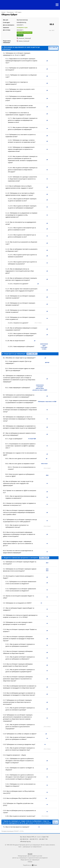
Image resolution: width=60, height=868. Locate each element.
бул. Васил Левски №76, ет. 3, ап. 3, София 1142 (34, 837)
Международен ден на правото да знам (30, 856)
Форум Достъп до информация (30, 860)
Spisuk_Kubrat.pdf (24, 41)
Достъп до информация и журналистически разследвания (30, 858)
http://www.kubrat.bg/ (22, 20)
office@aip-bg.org (25, 841)
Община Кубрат (9, 14)
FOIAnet (30, 862)
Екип (20, 847)
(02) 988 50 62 (24, 839)
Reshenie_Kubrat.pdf (25, 38)
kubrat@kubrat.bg (21, 22)
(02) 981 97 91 (34, 839)
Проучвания (10, 12)
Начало (3, 12)
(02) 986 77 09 (43, 839)
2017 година (18, 12)
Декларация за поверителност (32, 847)
